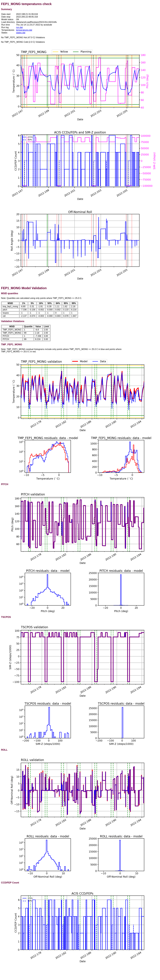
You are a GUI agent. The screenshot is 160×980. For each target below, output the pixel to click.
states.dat (21, 33)
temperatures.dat (24, 30)
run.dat (19, 27)
